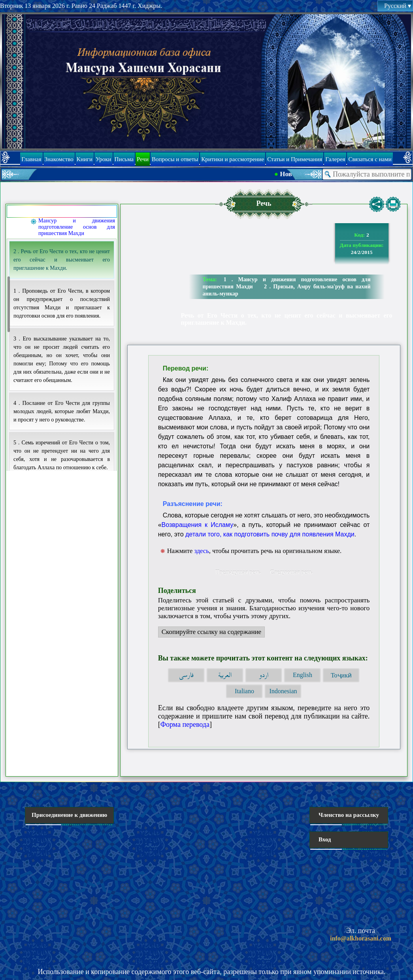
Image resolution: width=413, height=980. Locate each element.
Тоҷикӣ (341, 675)
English (303, 675)
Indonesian (283, 691)
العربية (225, 675)
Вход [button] (325, 839)
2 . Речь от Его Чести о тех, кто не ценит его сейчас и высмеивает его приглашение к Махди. (62, 260)
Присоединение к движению (69, 815)
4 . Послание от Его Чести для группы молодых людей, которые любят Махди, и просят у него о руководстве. (62, 411)
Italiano (244, 691)
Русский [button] (398, 6)
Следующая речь (291, 572)
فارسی (186, 675)
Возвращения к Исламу (198, 525)
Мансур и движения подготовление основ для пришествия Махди (77, 227)
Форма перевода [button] (185, 724)
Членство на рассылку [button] (349, 815)
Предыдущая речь (238, 572)
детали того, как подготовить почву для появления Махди (270, 534)
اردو (264, 675)
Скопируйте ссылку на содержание (210, 633)
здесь (201, 551)
